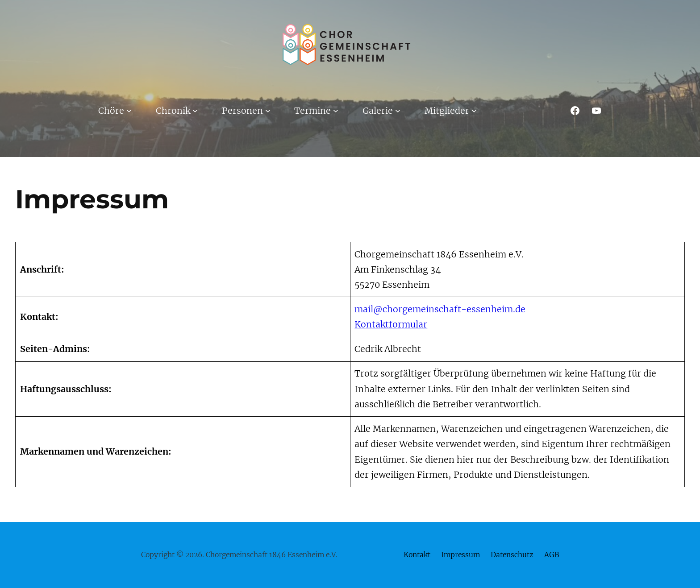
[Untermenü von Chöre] (129, 111)
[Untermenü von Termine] (336, 111)
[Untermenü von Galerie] (398, 111)
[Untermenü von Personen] (268, 111)
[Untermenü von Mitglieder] (474, 111)
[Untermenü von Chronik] (195, 111)
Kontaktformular (391, 324)
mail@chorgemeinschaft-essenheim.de (440, 309)
